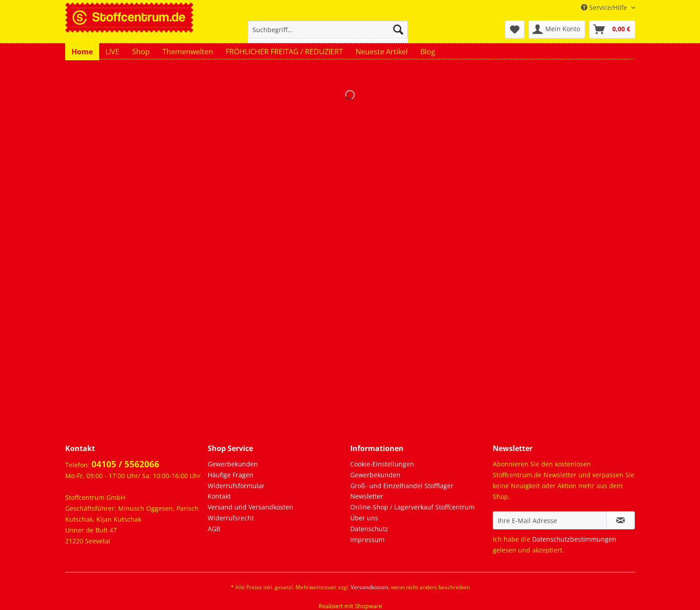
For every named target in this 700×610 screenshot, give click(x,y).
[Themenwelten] (188, 52)
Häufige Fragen (231, 475)
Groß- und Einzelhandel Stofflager (402, 486)
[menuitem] (328, 34)
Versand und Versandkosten (250, 507)
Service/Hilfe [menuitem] (605, 7)
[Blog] (428, 52)
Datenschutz (369, 529)
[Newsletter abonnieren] (621, 520)
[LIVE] (112, 52)
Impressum (367, 540)
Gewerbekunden (233, 464)
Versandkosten (369, 587)
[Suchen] (398, 29)
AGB (214, 529)
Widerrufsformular (236, 486)
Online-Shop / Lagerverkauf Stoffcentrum (412, 507)
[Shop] (141, 52)
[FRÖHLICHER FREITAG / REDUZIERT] (284, 52)
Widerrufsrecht (231, 518)
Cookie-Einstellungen (382, 464)
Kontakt (219, 496)
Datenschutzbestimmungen (574, 539)
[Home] (82, 52)
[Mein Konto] (557, 29)
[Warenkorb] (612, 29)
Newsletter (367, 496)
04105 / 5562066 (125, 464)
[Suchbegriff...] (328, 29)
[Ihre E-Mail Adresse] (550, 520)
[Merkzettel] (515, 29)
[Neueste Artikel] (382, 52)
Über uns (364, 518)
